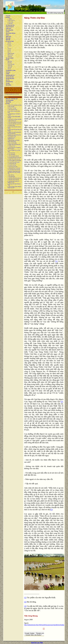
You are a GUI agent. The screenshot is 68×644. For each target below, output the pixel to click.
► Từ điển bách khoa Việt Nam (14, 170)
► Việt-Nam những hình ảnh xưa (14, 178)
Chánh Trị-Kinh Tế (10, 27)
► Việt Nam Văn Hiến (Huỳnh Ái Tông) (14, 184)
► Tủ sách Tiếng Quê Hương (13, 162)
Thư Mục (8, 83)
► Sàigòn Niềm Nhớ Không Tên (14, 145)
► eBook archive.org (12, 121)
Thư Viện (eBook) (10, 100)
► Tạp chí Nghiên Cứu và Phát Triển (14, 151)
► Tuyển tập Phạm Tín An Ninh (14, 168)
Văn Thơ (8, 80)
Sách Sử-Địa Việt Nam (11, 33)
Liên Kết (8, 104)
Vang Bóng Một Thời (10, 75)
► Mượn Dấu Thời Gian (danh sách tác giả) (15, 130)
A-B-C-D (9, 43)
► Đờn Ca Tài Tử (11, 21)
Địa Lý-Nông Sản (10, 30)
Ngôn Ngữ (8, 40)
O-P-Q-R (9, 49)
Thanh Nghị (10, 66)
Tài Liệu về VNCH (10, 58)
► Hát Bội (10, 19)
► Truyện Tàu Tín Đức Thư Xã (14, 159)
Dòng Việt (10, 63)
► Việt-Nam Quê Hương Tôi (13, 180)
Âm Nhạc (8, 17)
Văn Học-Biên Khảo (10, 79)
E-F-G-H (9, 44)
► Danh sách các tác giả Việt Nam (15, 119)
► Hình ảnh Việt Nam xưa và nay (14, 124)
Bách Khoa (10, 61)
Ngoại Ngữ (8, 38)
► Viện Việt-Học (11, 175)
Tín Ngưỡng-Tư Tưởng (11, 70)
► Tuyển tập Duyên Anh (12, 167)
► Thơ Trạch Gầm (11, 153)
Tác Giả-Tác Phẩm (10, 41)
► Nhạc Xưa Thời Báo (12, 143)
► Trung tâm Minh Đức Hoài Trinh (14, 158)
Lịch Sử (8, 32)
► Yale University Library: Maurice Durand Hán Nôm (14, 187)
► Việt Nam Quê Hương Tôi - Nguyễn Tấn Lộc (13, 182)
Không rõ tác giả (11, 53)
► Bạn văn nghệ (11, 107)
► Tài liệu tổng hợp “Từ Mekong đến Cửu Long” (14, 148)
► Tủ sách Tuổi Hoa (12, 165)
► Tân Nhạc (10, 24)
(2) (62, 402)
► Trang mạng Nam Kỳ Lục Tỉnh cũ (12, 94)
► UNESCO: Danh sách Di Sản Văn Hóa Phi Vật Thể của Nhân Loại (14, 172)
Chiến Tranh (8, 28)
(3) (51, 510)
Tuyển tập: (10, 57)
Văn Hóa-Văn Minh (10, 77)
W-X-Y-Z (9, 52)
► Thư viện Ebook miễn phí (13, 156)
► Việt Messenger (11, 177)
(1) (56, 261)
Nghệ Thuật (8, 36)
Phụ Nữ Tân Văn (11, 64)
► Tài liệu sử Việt (11, 146)
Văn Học (9, 69)
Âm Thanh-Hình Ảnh (10, 25)
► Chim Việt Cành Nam (12, 110)
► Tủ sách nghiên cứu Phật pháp (14, 161)
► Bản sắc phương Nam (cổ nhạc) (15, 105)
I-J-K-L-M (9, 46)
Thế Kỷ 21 (10, 67)
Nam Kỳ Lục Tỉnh (37, 643)
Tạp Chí (8, 60)
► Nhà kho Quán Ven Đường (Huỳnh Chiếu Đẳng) (13, 141)
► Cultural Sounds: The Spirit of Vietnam (14, 114)
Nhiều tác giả (10, 55)
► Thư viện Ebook (11, 154)
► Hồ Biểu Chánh (11, 125)
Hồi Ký (7, 35)
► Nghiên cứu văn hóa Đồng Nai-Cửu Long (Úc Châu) (14, 136)
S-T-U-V (9, 50)
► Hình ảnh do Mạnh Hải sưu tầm (14, 122)
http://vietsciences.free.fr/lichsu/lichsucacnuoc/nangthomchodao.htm (46, 625)
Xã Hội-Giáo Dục (9, 82)
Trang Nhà (8, 16)
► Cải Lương (10, 22)
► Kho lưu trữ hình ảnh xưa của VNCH (14, 127)
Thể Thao (8, 72)
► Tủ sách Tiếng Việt (12, 164)
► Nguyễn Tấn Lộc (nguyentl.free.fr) (11, 138)
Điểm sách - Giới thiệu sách (12, 99)
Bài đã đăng (8, 85)
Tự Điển (8, 74)
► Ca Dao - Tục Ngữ (12, 108)
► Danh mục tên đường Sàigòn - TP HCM (14, 117)
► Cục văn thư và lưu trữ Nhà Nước (14, 112)
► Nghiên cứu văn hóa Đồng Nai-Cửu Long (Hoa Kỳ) (14, 133)
